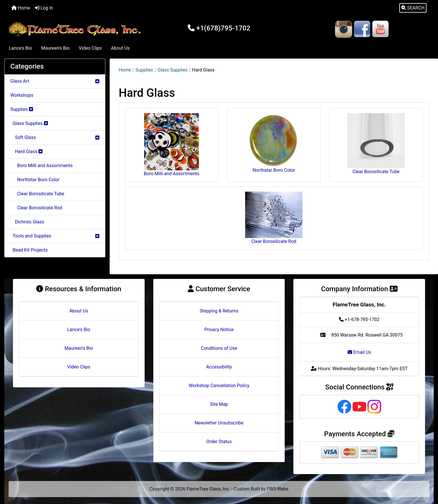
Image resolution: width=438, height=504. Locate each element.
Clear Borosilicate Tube (37, 194)
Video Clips (90, 48)
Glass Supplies (173, 70)
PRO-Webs (278, 489)
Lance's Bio (20, 48)
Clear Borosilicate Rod (36, 208)
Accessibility (219, 367)
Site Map (219, 404)
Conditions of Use (219, 348)
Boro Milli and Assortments (41, 166)
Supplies (144, 70)
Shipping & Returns (219, 311)
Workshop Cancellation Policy (219, 386)
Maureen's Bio (55, 48)
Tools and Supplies (55, 236)
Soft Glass (55, 137)
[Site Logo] (76, 29)
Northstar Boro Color (35, 180)
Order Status (219, 442)
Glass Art (55, 81)
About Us (120, 48)
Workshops (22, 95)
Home (21, 8)
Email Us (359, 352)
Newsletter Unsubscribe (219, 423)
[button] (413, 8)
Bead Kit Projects (29, 250)
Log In (44, 8)
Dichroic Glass (27, 222)
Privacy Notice (219, 330)
